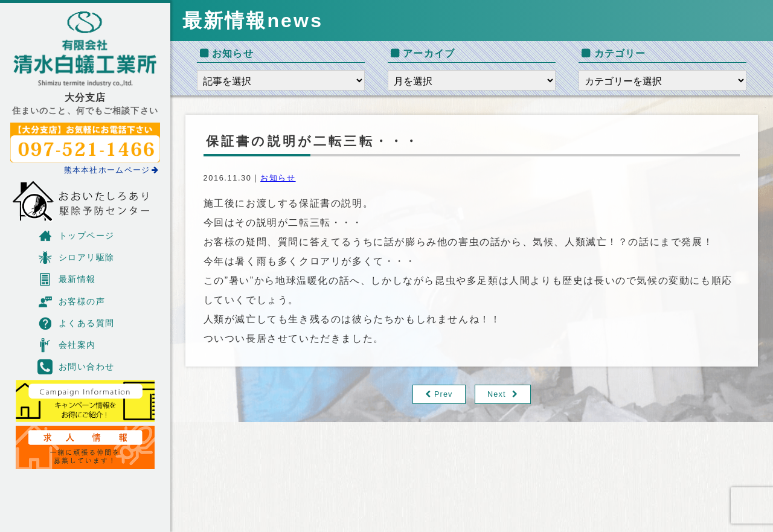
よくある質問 (76, 323)
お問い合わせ (76, 367)
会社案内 (67, 345)
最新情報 (67, 279)
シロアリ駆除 (76, 258)
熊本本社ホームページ (112, 170)
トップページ (76, 236)
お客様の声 (71, 302)
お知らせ (278, 178)
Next (497, 394)
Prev (444, 394)
